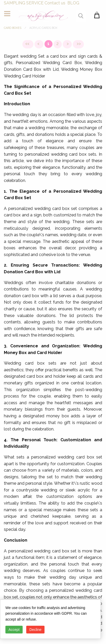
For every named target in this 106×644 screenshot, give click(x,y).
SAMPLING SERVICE (24, 3)
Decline (35, 630)
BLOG (73, 3)
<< (28, 44)
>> (78, 44)
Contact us (55, 3)
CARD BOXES (13, 28)
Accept (14, 630)
